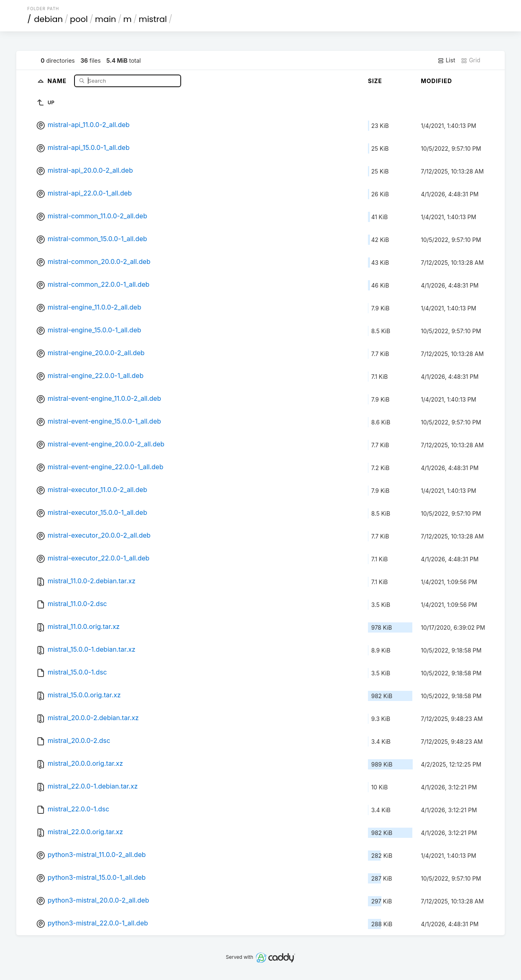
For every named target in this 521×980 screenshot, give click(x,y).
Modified (437, 81)
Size (375, 81)
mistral (153, 19)
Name (58, 80)
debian (49, 19)
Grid (471, 60)
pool (79, 19)
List (446, 60)
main (105, 19)
